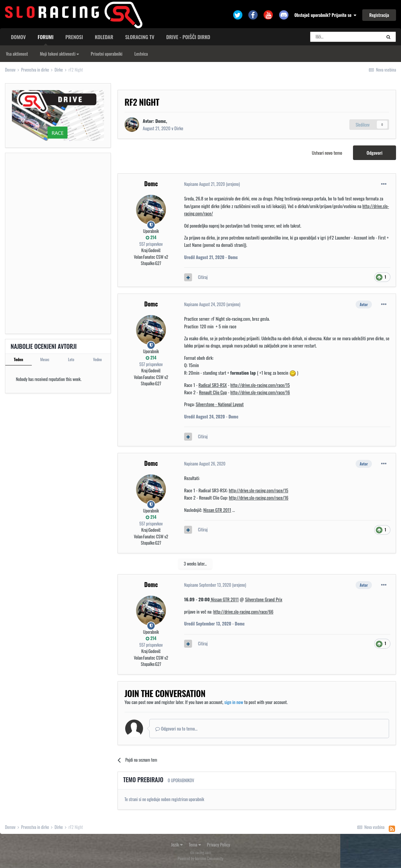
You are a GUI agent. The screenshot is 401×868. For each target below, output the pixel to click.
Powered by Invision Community (201, 858)
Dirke (179, 128)
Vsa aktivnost (17, 54)
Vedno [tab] (97, 359)
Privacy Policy (219, 844)
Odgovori (375, 153)
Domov (18, 37)
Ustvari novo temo (327, 153)
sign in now (234, 702)
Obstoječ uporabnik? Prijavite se (325, 15)
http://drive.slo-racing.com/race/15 (260, 385)
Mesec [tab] (45, 359)
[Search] (346, 37)
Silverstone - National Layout (220, 404)
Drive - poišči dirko (188, 37)
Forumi (46, 39)
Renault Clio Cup (213, 392)
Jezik (177, 844)
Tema (195, 844)
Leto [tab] (71, 359)
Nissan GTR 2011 (217, 510)
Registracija (379, 15)
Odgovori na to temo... (176, 728)
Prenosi (74, 37)
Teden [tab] (19, 359)
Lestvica (141, 54)
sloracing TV (140, 37)
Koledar (104, 37)
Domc (151, 184)
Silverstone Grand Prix (264, 599)
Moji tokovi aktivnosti (59, 54)
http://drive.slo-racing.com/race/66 (243, 611)
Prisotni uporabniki (107, 54)
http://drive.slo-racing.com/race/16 (260, 392)
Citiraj (203, 277)
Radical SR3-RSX (213, 385)
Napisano (204, 184)
